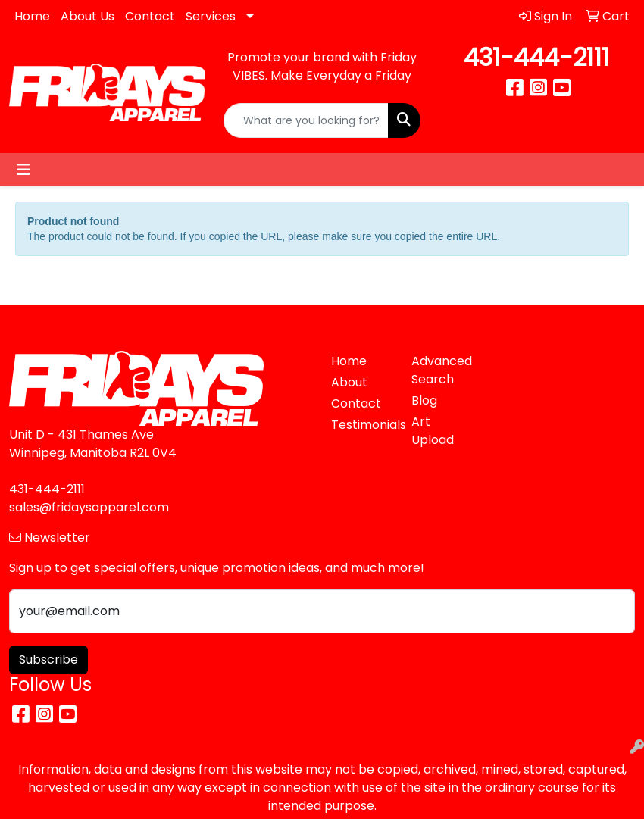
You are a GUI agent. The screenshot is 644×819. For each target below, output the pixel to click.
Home (32, 16)
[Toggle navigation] (23, 170)
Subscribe (48, 660)
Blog (424, 400)
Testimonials (362, 425)
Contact (150, 16)
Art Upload (433, 431)
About (349, 382)
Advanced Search (442, 370)
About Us (88, 16)
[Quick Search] (306, 120)
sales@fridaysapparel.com (89, 507)
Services (211, 16)
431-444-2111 (536, 57)
